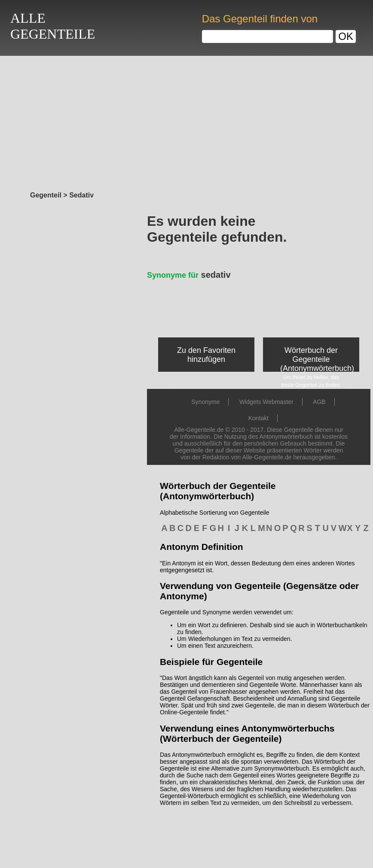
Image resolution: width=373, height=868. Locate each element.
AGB (319, 402)
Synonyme (205, 402)
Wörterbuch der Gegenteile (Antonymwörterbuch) (317, 359)
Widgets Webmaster (266, 402)
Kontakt (258, 418)
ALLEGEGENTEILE (53, 26)
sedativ (189, 275)
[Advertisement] (186, 121)
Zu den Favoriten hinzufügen (206, 355)
